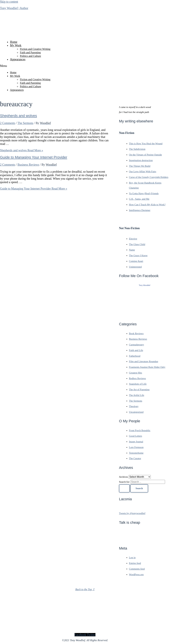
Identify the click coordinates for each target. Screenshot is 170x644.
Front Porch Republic (140, 430)
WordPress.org (136, 574)
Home (14, 42)
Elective (133, 239)
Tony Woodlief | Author (14, 8)
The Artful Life (137, 395)
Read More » (21, 150)
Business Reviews (28, 165)
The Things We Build (140, 166)
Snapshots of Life (138, 384)
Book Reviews (136, 333)
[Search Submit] (124, 488)
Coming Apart (136, 261)
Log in (132, 558)
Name (132, 250)
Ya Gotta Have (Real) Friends (144, 193)
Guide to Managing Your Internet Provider (34, 157)
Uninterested (135, 267)
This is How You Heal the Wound (146, 144)
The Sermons (25, 123)
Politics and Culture (30, 56)
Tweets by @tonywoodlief (132, 513)
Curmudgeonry (137, 345)
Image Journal (136, 442)
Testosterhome (136, 453)
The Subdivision (137, 149)
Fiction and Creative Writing (35, 49)
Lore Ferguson (136, 447)
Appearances (18, 59)
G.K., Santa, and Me (139, 199)
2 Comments (8, 123)
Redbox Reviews (137, 378)
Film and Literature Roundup (144, 361)
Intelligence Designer (140, 210)
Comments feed (137, 569)
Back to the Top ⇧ (85, 589)
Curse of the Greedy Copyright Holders (149, 177)
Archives (124, 477)
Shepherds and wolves (19, 116)
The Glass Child (137, 244)
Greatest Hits (136, 373)
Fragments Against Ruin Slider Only (147, 367)
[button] (85, 66)
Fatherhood (135, 356)
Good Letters (136, 436)
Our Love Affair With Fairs (143, 171)
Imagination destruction (141, 160)
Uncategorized (136, 412)
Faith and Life (136, 350)
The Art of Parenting (139, 390)
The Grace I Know (138, 255)
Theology (134, 406)
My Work (16, 45)
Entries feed (135, 563)
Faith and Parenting (30, 52)
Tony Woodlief (145, 285)
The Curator (135, 458)
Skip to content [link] (9, 2)
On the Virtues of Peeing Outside (145, 155)
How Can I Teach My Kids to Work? (147, 205)
